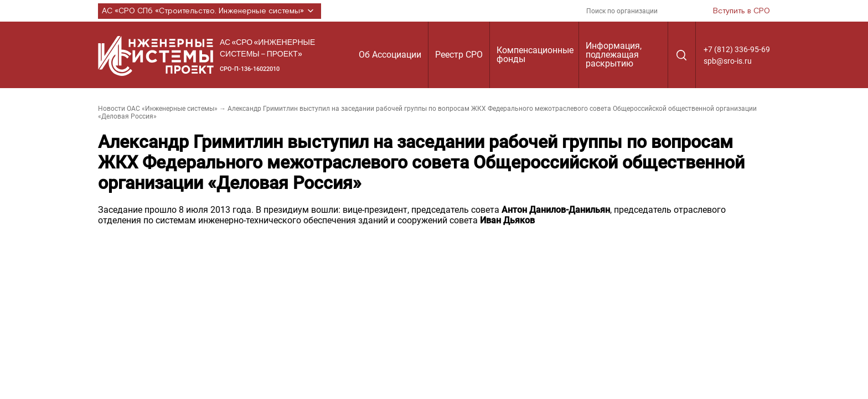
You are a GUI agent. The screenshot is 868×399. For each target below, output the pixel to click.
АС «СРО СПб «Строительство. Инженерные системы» (210, 11)
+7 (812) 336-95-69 (737, 49)
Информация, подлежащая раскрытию (614, 55)
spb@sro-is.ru (728, 61)
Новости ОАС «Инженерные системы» (158, 109)
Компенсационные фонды (535, 55)
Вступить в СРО (742, 11)
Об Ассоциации (390, 55)
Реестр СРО (459, 55)
